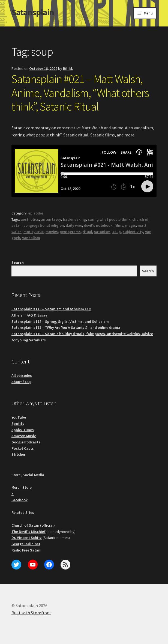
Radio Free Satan (26, 550)
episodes (36, 213)
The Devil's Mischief (28, 532)
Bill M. (68, 68)
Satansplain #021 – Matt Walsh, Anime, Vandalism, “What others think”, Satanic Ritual (80, 93)
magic (130, 225)
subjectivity (133, 232)
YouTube (19, 417)
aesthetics (30, 219)
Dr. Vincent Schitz (27, 538)
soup (117, 232)
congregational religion (44, 225)
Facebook (19, 500)
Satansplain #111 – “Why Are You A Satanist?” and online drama (66, 327)
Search (18, 263)
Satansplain (33, 12)
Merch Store (22, 487)
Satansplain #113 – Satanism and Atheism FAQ (51, 309)
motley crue (34, 232)
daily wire (74, 225)
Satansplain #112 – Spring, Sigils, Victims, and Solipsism (60, 321)
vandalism (31, 238)
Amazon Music (24, 436)
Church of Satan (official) (33, 525)
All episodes (22, 375)
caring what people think (109, 219)
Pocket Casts (23, 448)
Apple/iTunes (23, 430)
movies (52, 232)
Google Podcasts (26, 442)
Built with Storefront (31, 613)
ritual (87, 232)
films (119, 225)
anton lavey (51, 219)
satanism (102, 232)
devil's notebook (98, 225)
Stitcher (18, 454)
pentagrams (70, 232)
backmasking (74, 219)
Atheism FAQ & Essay (29, 315)
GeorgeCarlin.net (26, 544)
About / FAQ (21, 382)
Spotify (18, 424)
